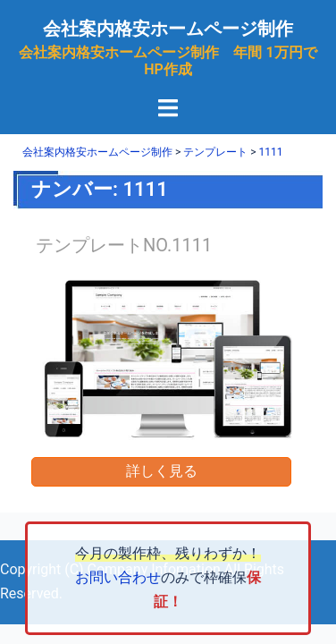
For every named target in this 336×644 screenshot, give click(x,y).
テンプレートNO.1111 (124, 245)
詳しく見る (162, 471)
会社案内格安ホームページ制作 (168, 29)
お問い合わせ (118, 577)
